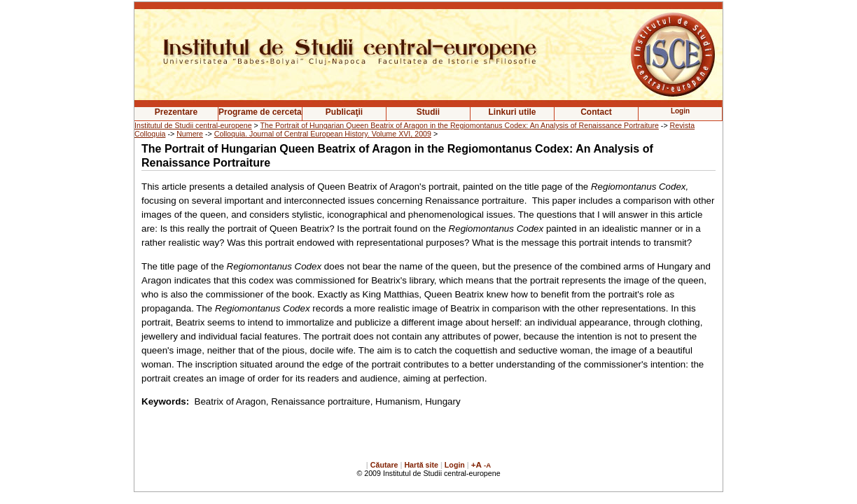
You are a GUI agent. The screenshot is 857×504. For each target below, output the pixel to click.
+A (476, 464)
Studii (428, 112)
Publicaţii (344, 112)
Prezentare (176, 112)
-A (487, 465)
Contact (596, 112)
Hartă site (421, 465)
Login (455, 465)
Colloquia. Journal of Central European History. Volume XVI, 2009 (323, 134)
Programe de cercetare (260, 112)
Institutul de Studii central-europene (193, 125)
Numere (190, 134)
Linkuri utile (512, 112)
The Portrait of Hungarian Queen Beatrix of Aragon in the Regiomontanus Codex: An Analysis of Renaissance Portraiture (460, 125)
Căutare (384, 465)
